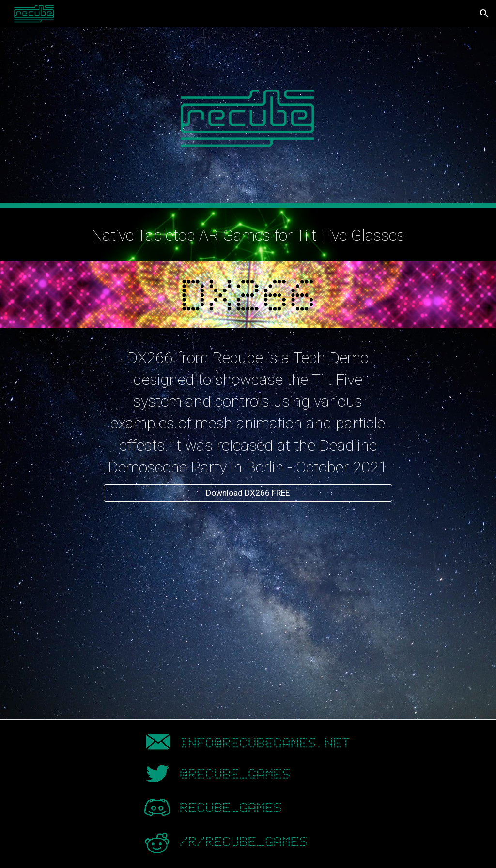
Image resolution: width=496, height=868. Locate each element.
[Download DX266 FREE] (248, 493)
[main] (248, 235)
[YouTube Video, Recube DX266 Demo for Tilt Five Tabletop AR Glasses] (248, 610)
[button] (484, 14)
